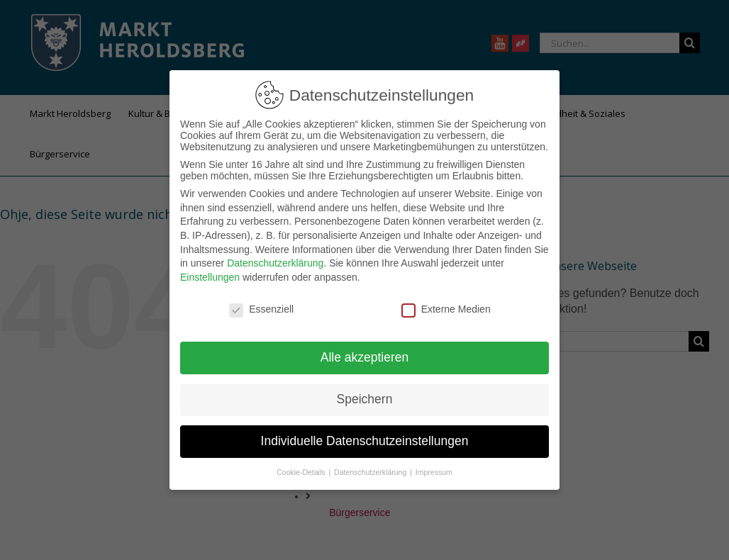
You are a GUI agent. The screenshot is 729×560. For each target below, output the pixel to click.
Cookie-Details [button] (302, 472)
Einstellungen (210, 277)
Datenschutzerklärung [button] (371, 472)
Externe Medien (446, 309)
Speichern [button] (365, 399)
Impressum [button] (434, 472)
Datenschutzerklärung (275, 263)
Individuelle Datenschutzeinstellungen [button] (365, 441)
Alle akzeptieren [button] (365, 357)
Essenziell (261, 309)
